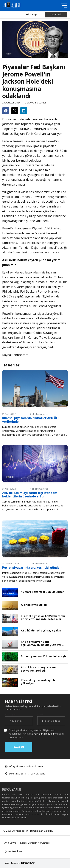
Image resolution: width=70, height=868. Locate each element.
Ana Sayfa (10, 843)
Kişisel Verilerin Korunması (35, 843)
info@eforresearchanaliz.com (26, 766)
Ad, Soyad (11, 714)
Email (40, 714)
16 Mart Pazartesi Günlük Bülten (43, 592)
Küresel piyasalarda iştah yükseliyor (38, 682)
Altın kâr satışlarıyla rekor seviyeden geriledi (38, 669)
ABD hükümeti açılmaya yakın (41, 631)
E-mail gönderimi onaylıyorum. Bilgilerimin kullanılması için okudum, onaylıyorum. (36, 734)
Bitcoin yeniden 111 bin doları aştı (43, 656)
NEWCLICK (28, 863)
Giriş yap (31, 14)
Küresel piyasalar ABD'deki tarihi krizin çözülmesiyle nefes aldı (43, 618)
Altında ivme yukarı (34, 605)
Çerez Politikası (13, 851)
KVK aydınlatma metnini (40, 734)
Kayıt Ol (56, 14)
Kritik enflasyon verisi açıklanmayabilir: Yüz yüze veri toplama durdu (42, 643)
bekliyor (57, 287)
